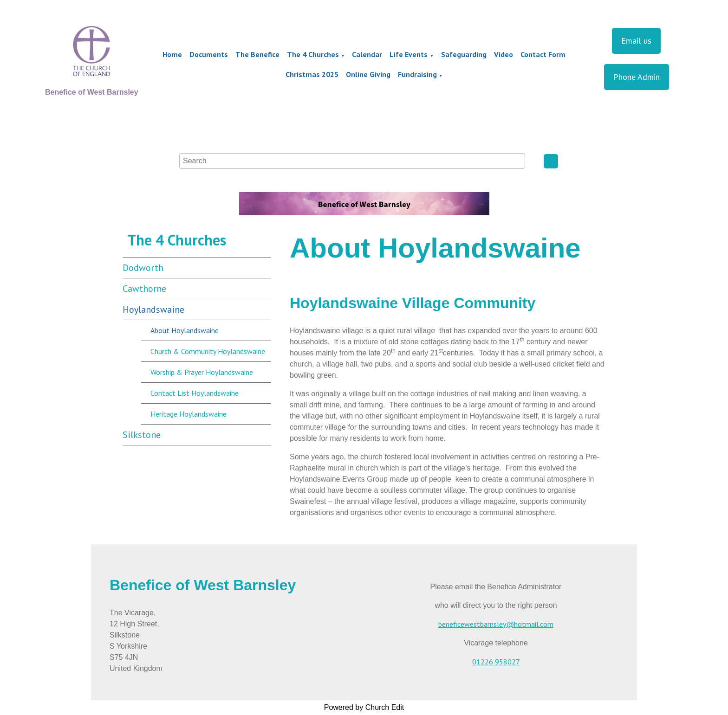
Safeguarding (464, 54)
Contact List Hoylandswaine (195, 393)
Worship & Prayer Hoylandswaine (202, 372)
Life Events (409, 54)
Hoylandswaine (153, 309)
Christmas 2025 (312, 74)
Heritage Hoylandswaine (188, 414)
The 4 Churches (313, 54)
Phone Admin (637, 77)
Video (504, 54)
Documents (209, 54)
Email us (636, 41)
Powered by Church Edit (364, 707)
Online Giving (368, 74)
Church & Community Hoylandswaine (208, 351)
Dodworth (143, 268)
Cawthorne (144, 289)
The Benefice (257, 54)
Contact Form (543, 54)
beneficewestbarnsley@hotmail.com (496, 624)
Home (172, 54)
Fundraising (417, 74)
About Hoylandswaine (185, 330)
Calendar (367, 54)
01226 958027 (496, 662)
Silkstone (142, 435)
